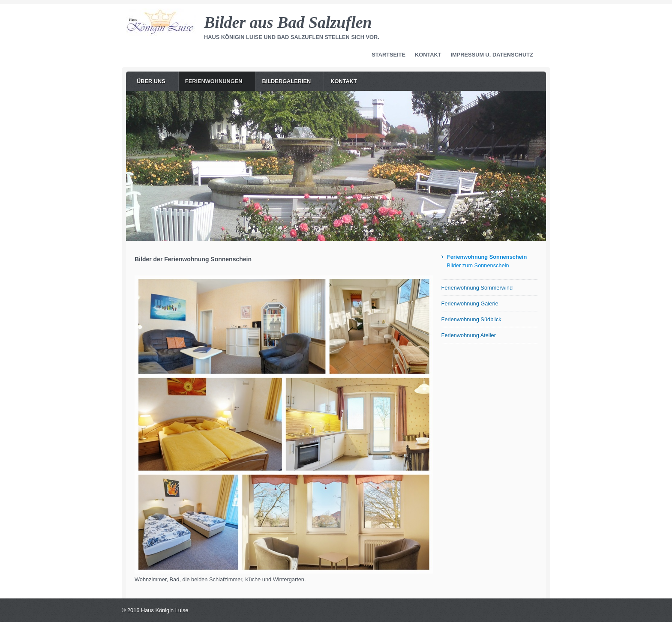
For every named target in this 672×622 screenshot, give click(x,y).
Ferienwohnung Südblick (471, 319)
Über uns (151, 81)
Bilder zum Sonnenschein (478, 265)
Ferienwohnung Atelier (469, 335)
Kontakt (428, 55)
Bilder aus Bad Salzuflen (288, 22)
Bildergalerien (287, 81)
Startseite (388, 55)
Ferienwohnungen (214, 81)
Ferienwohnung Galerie (470, 304)
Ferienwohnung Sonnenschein (487, 257)
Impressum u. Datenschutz (492, 55)
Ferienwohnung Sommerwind (477, 288)
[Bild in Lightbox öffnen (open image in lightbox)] (284, 425)
